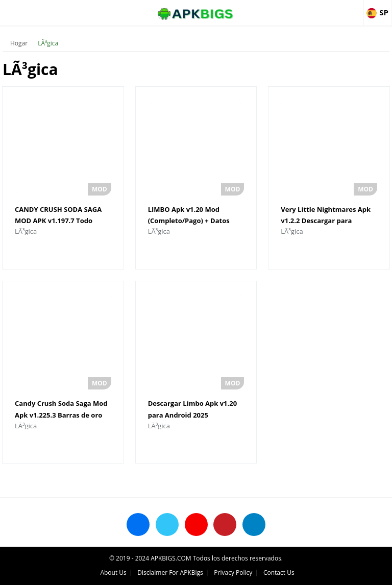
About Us (113, 572)
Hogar (19, 43)
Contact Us (279, 572)
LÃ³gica (48, 43)
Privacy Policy (233, 572)
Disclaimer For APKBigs (170, 572)
